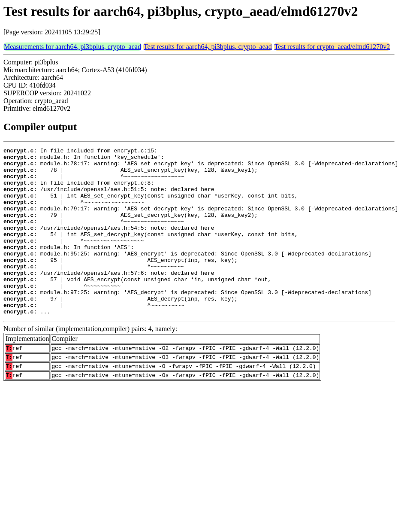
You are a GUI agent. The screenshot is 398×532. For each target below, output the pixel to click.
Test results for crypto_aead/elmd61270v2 (332, 47)
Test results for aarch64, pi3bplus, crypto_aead (208, 47)
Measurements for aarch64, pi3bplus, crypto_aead (72, 47)
